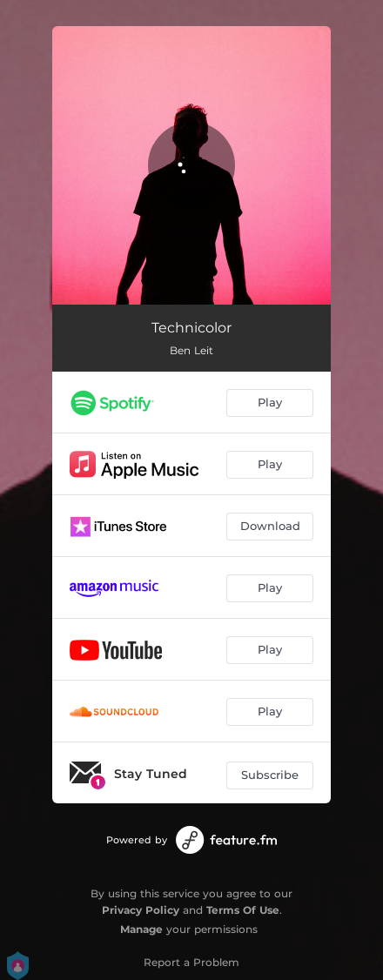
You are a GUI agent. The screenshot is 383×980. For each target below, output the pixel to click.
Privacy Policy (141, 910)
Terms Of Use (243, 910)
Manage (141, 929)
